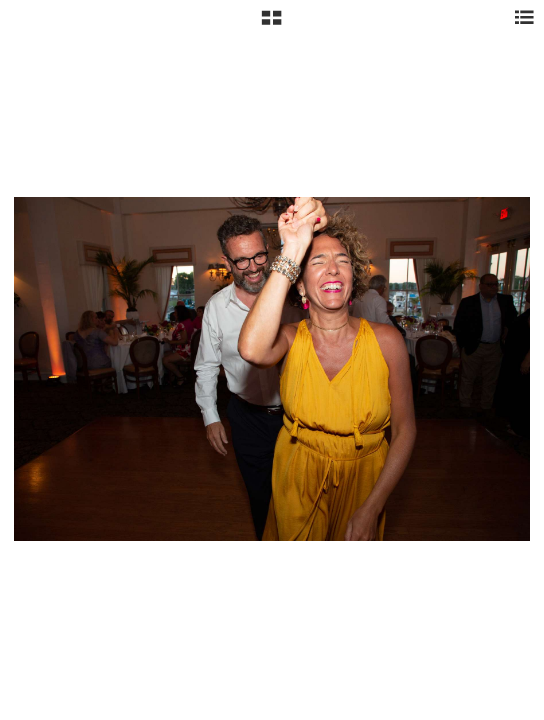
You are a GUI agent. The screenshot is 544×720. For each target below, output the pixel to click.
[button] (271, 25)
